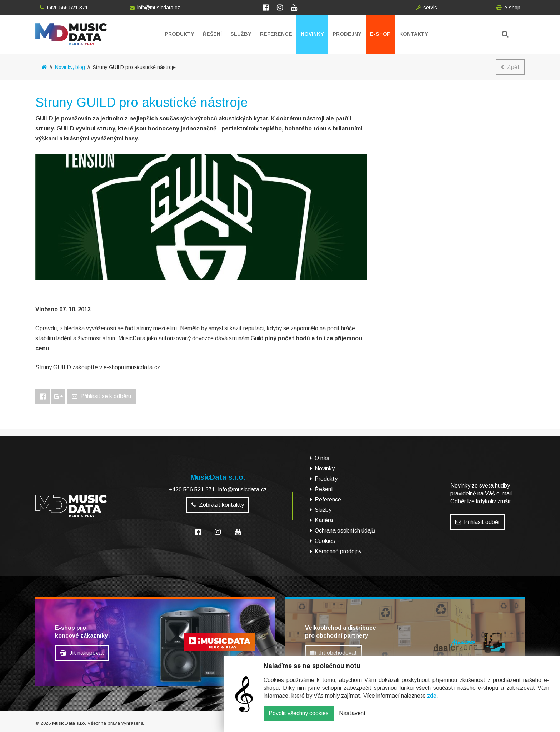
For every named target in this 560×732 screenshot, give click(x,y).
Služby (241, 34)
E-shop (380, 34)
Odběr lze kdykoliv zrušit (481, 501)
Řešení (212, 34)
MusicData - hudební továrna (71, 34)
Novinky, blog (70, 67)
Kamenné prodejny (338, 551)
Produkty (179, 34)
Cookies (325, 541)
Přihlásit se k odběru (101, 396)
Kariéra (324, 520)
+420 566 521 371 (64, 8)
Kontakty (414, 34)
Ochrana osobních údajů (345, 531)
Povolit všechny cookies (299, 719)
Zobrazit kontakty (218, 505)
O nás (322, 458)
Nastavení (352, 719)
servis (427, 8)
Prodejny (347, 34)
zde (432, 701)
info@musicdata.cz (155, 8)
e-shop (508, 8)
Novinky (312, 34)
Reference (276, 34)
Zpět (510, 67)
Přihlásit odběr (478, 522)
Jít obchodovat (333, 653)
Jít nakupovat (82, 653)
